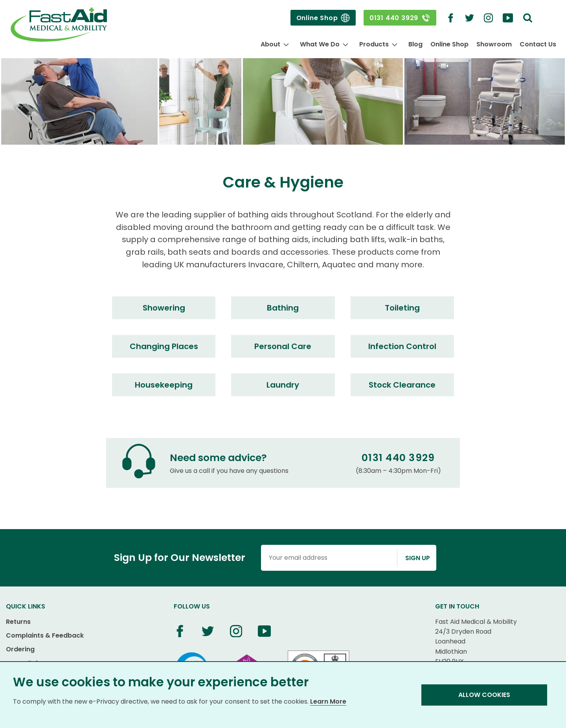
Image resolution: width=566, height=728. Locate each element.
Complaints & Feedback (45, 635)
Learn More (328, 701)
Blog (415, 44)
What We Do (320, 44)
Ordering (20, 649)
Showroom (494, 44)
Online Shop (323, 18)
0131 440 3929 (400, 18)
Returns (18, 622)
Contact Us (538, 44)
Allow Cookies (484, 695)
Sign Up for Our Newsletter (180, 558)
